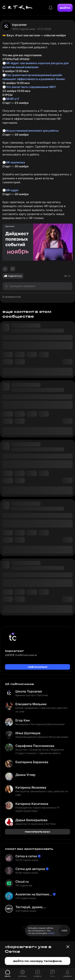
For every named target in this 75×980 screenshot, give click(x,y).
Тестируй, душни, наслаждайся (29, 907)
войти (65, 8)
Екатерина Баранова (32, 762)
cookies (51, 933)
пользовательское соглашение (37, 936)
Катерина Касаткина (32, 804)
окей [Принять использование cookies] (64, 930)
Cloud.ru (22, 882)
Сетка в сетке (26, 856)
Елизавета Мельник (31, 704)
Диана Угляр (25, 775)
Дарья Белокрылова (31, 820)
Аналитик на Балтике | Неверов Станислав (33, 894)
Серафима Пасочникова (35, 746)
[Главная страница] (17, 8)
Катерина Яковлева (31, 787)
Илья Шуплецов (28, 733)
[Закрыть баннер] (68, 947)
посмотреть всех (37, 832)
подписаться (38, 667)
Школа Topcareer (29, 691)
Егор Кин (23, 720)
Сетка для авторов (30, 869)
